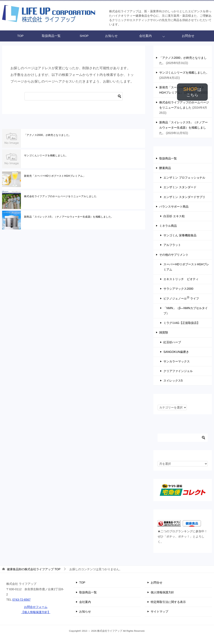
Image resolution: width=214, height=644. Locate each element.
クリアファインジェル (178, 371)
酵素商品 (165, 168)
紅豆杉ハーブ (172, 342)
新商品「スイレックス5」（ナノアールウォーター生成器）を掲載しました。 (69, 217)
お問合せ (188, 36)
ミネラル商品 (168, 226)
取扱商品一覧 (51, 36)
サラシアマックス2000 (178, 289)
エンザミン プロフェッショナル (184, 178)
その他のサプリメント (174, 255)
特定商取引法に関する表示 (168, 602)
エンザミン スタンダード (180, 187)
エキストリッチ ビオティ (181, 279)
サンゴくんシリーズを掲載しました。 (46, 155)
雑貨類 (164, 332)
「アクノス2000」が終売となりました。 (48, 135)
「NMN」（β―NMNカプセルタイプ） (186, 311)
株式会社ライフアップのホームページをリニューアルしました (60, 196)
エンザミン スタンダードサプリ (184, 197)
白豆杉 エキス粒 (174, 216)
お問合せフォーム (36, 607)
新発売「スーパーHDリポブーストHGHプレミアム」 (55, 176)
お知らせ (111, 36)
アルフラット (172, 245)
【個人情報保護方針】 (36, 612)
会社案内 (145, 36)
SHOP (192, 92)
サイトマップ (159, 611)
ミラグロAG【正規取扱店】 (182, 323)
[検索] (74, 96)
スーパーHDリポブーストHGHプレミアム (186, 267)
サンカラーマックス (177, 361)
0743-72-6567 (21, 600)
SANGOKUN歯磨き (176, 352)
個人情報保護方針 (162, 592)
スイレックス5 (173, 381)
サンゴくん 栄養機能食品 (180, 235)
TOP (20, 36)
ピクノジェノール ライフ (181, 298)
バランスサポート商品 (174, 207)
